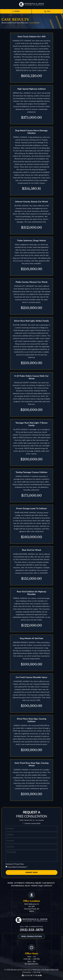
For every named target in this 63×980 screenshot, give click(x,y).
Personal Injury (33, 883)
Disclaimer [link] (27, 972)
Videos (34, 886)
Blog (28, 886)
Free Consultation (31, 936)
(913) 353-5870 (32, 930)
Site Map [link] (37, 972)
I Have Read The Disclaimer (17, 867)
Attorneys (19, 883)
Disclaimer (9, 864)
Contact (48, 886)
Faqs (41, 886)
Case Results (48, 883)
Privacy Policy (19, 864)
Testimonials (18, 886)
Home (10, 883)
